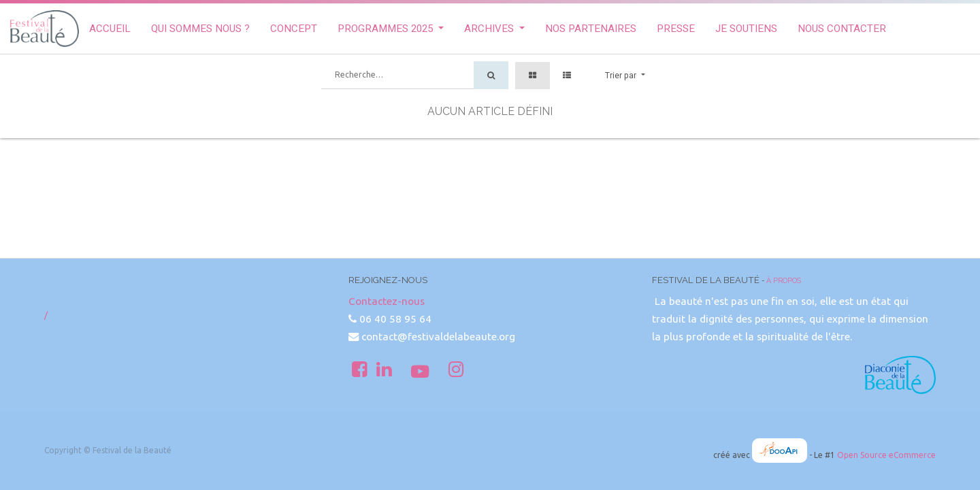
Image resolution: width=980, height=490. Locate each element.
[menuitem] (110, 29)
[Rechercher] (491, 75)
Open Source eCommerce (886, 455)
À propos (784, 280)
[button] (625, 76)
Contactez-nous (387, 301)
